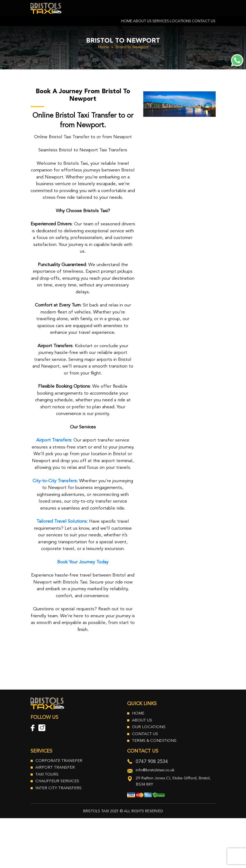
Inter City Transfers (58, 788)
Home (127, 21)
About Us (142, 21)
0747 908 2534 (152, 762)
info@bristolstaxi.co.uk (155, 770)
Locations (180, 21)
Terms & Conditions (154, 741)
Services (161, 21)
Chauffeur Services (57, 781)
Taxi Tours (47, 775)
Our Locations (149, 727)
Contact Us (204, 21)
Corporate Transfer (59, 761)
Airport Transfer (55, 768)
